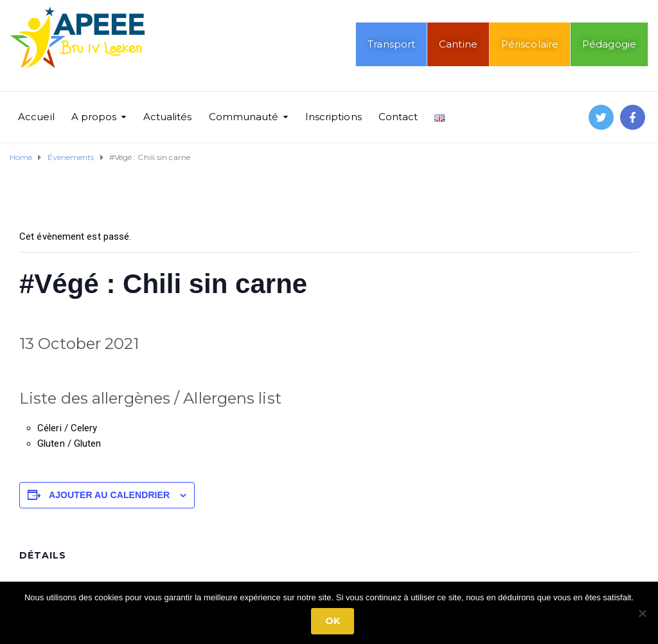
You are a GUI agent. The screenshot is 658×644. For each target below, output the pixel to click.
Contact (398, 117)
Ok (333, 621)
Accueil (36, 117)
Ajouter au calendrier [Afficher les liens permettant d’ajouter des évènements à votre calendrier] (109, 495)
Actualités (168, 117)
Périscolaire (530, 44)
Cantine (458, 44)
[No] (642, 613)
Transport (391, 44)
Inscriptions (333, 117)
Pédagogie (609, 44)
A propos (94, 117)
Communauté (244, 117)
